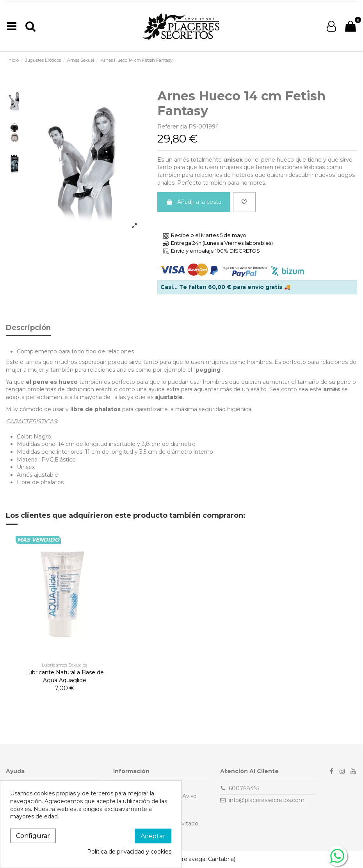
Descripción (28, 328)
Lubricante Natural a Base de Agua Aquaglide (64, 676)
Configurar (33, 836)
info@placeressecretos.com (267, 800)
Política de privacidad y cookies (129, 852)
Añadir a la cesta (194, 202)
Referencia (172, 127)
